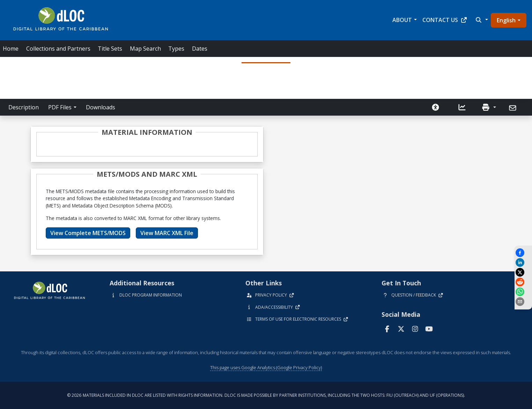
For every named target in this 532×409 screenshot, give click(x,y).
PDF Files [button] (60, 107)
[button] (481, 20)
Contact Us (445, 20)
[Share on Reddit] (523, 282)
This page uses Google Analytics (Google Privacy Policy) (266, 367)
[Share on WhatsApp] (523, 292)
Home (11, 49)
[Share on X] (523, 272)
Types (176, 49)
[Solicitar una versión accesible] (436, 107)
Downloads (101, 107)
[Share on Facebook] (523, 253)
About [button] (402, 20)
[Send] (513, 108)
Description (24, 107)
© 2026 (266, 395)
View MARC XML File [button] (167, 233)
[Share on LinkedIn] (523, 262)
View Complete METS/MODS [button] (88, 233)
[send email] (523, 302)
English (506, 20)
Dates (200, 49)
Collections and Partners (58, 49)
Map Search (145, 49)
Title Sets (110, 49)
